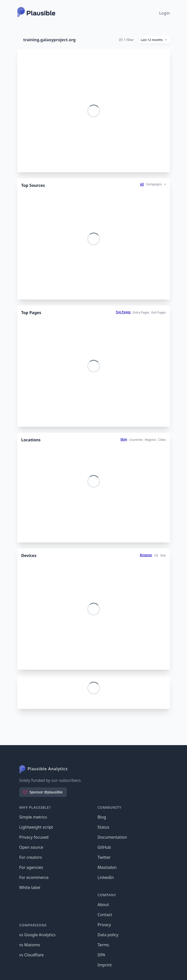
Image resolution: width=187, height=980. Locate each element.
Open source (31, 847)
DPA (102, 955)
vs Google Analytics (38, 935)
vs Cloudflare (32, 955)
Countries (136, 440)
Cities (162, 440)
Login (165, 13)
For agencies (31, 867)
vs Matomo (30, 945)
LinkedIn (106, 877)
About (103, 905)
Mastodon (107, 867)
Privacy (104, 925)
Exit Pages (159, 312)
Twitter (104, 857)
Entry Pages (141, 312)
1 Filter (126, 40)
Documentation (112, 837)
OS (156, 555)
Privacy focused (34, 837)
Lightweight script (36, 827)
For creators (31, 857)
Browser (146, 555)
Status (104, 827)
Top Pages (123, 312)
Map (124, 439)
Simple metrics (33, 817)
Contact (105, 915)
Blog (102, 817)
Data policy (108, 935)
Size (163, 555)
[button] (154, 40)
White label (30, 887)
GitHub (104, 847)
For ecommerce (34, 877)
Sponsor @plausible (43, 792)
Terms (103, 945)
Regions (150, 440)
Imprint (105, 965)
